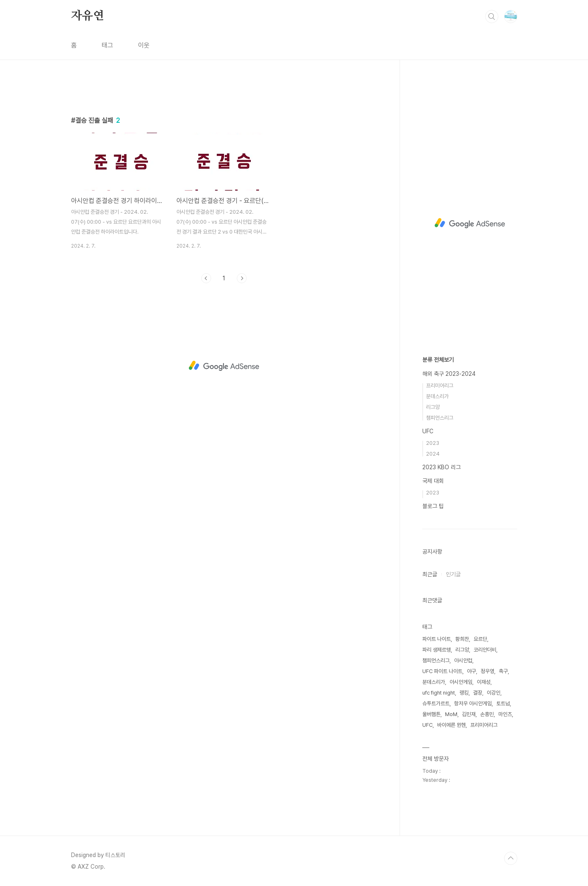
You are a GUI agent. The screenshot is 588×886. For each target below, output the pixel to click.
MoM (451, 714)
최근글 (430, 574)
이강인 (494, 693)
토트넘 (503, 703)
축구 (503, 671)
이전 (206, 394)
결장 (478, 693)
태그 (107, 45)
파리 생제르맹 (437, 650)
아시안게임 (461, 682)
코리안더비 (485, 650)
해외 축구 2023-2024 (449, 374)
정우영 (487, 671)
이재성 (484, 682)
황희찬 (462, 639)
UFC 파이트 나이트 (442, 671)
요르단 (480, 639)
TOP (511, 858)
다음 (242, 394)
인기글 (453, 574)
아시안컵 (463, 660)
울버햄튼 (431, 714)
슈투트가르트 (436, 703)
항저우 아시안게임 (473, 703)
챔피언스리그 (440, 418)
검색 (492, 17)
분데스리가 (437, 396)
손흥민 (487, 714)
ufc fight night (439, 693)
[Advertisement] (224, 160)
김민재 (469, 714)
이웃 (144, 45)
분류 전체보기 (438, 360)
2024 (433, 454)
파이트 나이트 (437, 639)
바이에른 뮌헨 (451, 725)
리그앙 (433, 407)
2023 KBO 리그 (442, 467)
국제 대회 (433, 481)
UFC (428, 431)
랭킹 (464, 693)
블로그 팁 (433, 506)
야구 (471, 671)
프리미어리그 (440, 386)
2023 (433, 443)
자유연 (88, 16)
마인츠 (505, 714)
